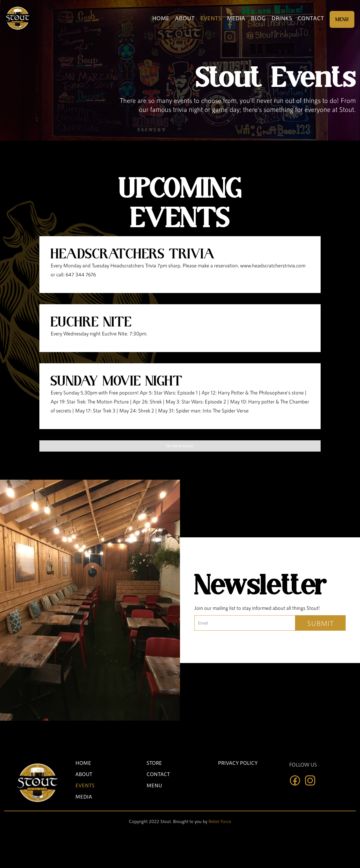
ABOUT (185, 18)
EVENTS (211, 18)
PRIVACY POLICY (238, 763)
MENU (342, 19)
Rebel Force (220, 821)
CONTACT (311, 18)
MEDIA (236, 18)
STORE (154, 763)
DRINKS (282, 18)
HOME (161, 18)
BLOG (258, 18)
